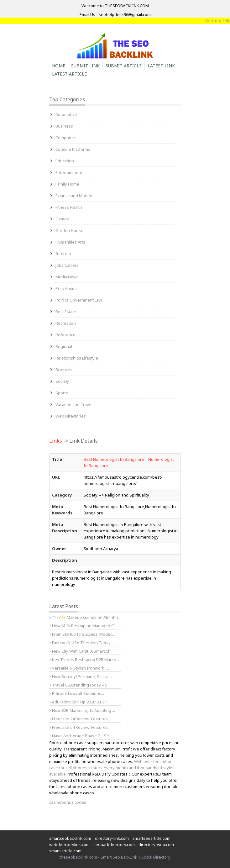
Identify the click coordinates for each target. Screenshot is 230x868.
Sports (62, 393)
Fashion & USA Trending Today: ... (82, 643)
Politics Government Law (79, 300)
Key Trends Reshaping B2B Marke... (84, 660)
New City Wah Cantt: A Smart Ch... (81, 651)
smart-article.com (65, 851)
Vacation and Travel (74, 404)
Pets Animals (68, 288)
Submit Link (85, 66)
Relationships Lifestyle (77, 358)
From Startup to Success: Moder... (82, 634)
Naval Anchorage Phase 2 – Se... (81, 736)
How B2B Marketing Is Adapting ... (82, 710)
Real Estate (66, 312)
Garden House (69, 230)
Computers (66, 138)
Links (56, 441)
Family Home (67, 184)
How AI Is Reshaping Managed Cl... (84, 626)
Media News (67, 277)
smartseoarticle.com (152, 838)
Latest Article (69, 74)
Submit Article (124, 66)
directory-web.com (156, 844)
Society (62, 381)
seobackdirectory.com (114, 844)
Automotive (66, 114)
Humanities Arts (70, 242)
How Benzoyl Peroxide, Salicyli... (81, 676)
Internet (63, 254)
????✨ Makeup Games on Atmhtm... (85, 617)
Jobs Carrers (67, 265)
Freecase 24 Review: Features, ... (81, 719)
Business (64, 126)
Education (65, 161)
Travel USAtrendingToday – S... (80, 685)
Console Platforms (73, 149)
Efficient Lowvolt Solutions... (77, 693)
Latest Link (161, 66)
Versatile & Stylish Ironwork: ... (79, 668)
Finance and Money (74, 196)
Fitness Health (69, 207)
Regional (64, 346)
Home (59, 66)
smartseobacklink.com (70, 838)
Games (62, 219)
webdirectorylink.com (69, 844)
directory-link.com (112, 838)
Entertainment (69, 172)
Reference (65, 335)
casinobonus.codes (68, 802)
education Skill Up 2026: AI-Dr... (79, 702)
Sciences (64, 370)
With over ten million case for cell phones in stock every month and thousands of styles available (112, 768)
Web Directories (71, 416)
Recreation (66, 323)
